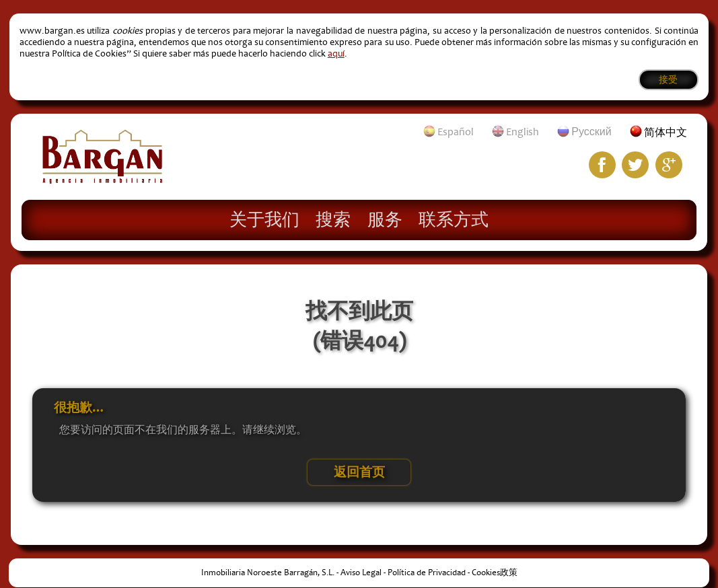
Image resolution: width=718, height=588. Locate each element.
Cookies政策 (495, 573)
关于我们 (264, 219)
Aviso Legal (361, 573)
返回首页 (359, 472)
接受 (668, 80)
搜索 (333, 219)
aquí (336, 53)
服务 (385, 219)
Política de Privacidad (427, 573)
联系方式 (454, 219)
